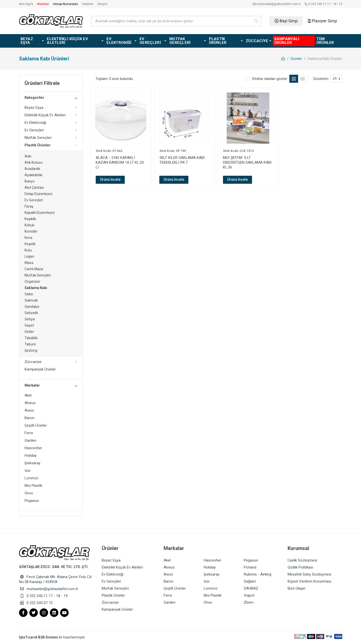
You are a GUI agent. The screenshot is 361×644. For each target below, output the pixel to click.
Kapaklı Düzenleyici (40, 213)
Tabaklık (31, 338)
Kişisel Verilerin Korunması (309, 581)
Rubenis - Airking (258, 574)
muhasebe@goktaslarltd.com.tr (277, 4)
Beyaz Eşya (34, 108)
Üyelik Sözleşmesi (302, 560)
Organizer (32, 282)
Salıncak (31, 300)
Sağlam (250, 581)
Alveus (30, 403)
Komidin (31, 231)
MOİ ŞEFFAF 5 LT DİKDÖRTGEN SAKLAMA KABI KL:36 (247, 162)
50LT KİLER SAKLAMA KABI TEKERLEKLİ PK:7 (182, 160)
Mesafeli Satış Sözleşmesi (309, 574)
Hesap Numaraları (66, 4)
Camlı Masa (34, 269)
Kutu (28, 250)
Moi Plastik (33, 486)
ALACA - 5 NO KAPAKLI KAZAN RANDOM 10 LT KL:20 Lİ (120, 162)
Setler (29, 332)
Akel (28, 395)
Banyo (30, 181)
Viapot (249, 595)
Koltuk (29, 225)
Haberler (88, 4)
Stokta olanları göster (270, 79)
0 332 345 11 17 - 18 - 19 (323, 4)
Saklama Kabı (36, 288)
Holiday (31, 455)
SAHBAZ (251, 588)
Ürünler (296, 59)
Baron (29, 418)
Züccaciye (33, 362)
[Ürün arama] (171, 21)
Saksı (29, 294)
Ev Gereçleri (34, 130)
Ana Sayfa (26, 4)
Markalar (43, 4)
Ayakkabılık (33, 175)
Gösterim (321, 79)
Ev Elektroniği (35, 123)
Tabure (30, 344)
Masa (29, 263)
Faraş (29, 206)
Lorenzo (31, 478)
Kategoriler (51, 98)
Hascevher (33, 448)
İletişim (102, 4)
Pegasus (32, 501)
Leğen (29, 256)
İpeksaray (32, 463)
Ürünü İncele (110, 179)
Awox (29, 410)
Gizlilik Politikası (300, 567)
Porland (250, 567)
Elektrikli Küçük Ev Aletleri (45, 115)
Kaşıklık (30, 219)
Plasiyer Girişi (322, 21)
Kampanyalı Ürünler (40, 369)
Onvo (29, 493)
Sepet (29, 325)
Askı (28, 156)
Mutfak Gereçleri (38, 138)
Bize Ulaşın (296, 588)
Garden (30, 440)
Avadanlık (32, 169)
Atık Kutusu (34, 162)
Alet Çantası (34, 188)
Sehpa (30, 319)
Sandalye (32, 307)
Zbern (249, 602)
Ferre (29, 433)
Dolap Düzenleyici (38, 194)
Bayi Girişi (286, 21)
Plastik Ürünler (38, 145)
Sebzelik (31, 313)
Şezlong (31, 350)
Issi (27, 471)
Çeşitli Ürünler (36, 425)
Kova (28, 238)
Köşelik (30, 244)
